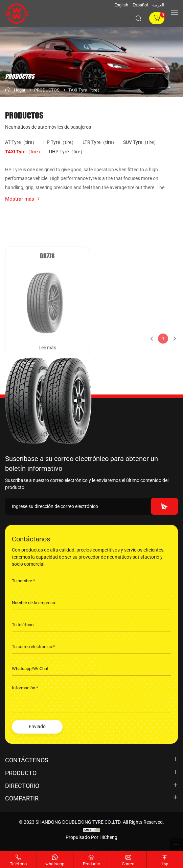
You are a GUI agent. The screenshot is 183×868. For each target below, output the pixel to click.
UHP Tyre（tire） (67, 152)
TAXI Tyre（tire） (85, 90)
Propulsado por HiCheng (91, 837)
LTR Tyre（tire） (100, 142)
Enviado (37, 726)
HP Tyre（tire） (60, 142)
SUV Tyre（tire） (141, 142)
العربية (158, 5)
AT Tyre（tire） (21, 142)
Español (140, 5)
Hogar (20, 90)
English (121, 5)
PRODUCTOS (47, 90)
